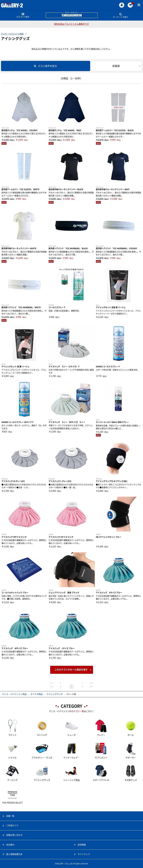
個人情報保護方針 (14, 854)
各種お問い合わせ (14, 835)
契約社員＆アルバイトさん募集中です (71, 24)
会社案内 (10, 845)
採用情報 (82, 845)
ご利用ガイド (12, 825)
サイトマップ (84, 854)
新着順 (116, 66)
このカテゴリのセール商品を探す (71, 670)
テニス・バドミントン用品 (12, 34)
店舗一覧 (10, 816)
